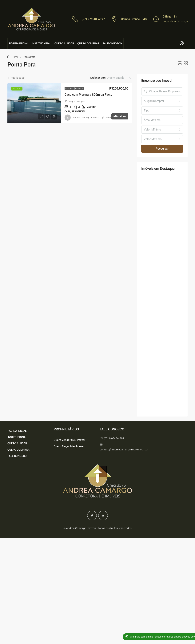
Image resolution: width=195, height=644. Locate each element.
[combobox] (119, 78)
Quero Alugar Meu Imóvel (69, 446)
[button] (180, 63)
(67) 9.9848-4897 (93, 19)
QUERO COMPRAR (88, 43)
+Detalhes (120, 116)
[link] (34, 103)
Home (15, 57)
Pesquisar (162, 149)
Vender (69, 89)
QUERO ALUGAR (64, 43)
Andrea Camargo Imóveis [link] (86, 118)
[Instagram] (103, 515)
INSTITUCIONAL (41, 43)
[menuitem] (182, 43)
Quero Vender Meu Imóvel (69, 440)
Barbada (79, 89)
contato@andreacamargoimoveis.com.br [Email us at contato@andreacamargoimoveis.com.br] (124, 449)
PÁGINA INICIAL (19, 43)
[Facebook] (92, 515)
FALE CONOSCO (112, 43)
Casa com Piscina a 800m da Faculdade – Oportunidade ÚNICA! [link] (108, 95)
